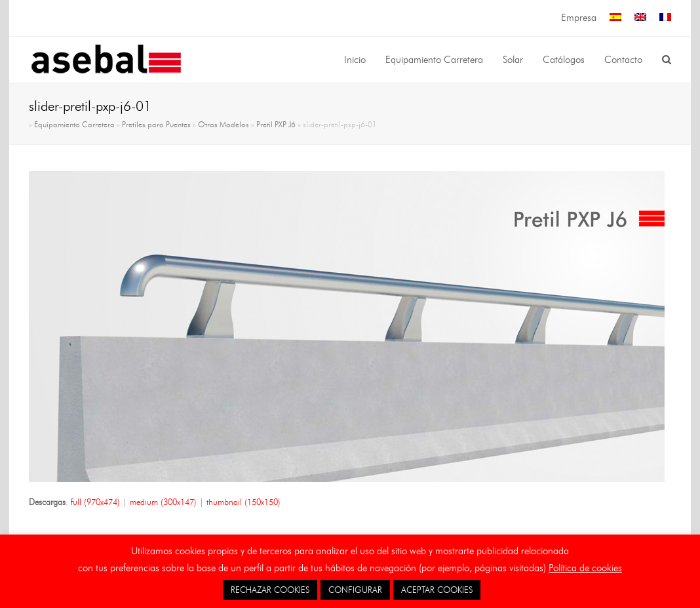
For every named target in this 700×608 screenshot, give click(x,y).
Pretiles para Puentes (156, 125)
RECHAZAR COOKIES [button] (270, 590)
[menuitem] (615, 18)
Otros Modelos (224, 125)
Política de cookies (585, 568)
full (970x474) (95, 502)
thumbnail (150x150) (243, 502)
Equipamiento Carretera (74, 125)
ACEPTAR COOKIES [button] (437, 590)
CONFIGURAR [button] (355, 590)
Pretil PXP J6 (276, 125)
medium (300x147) (163, 502)
